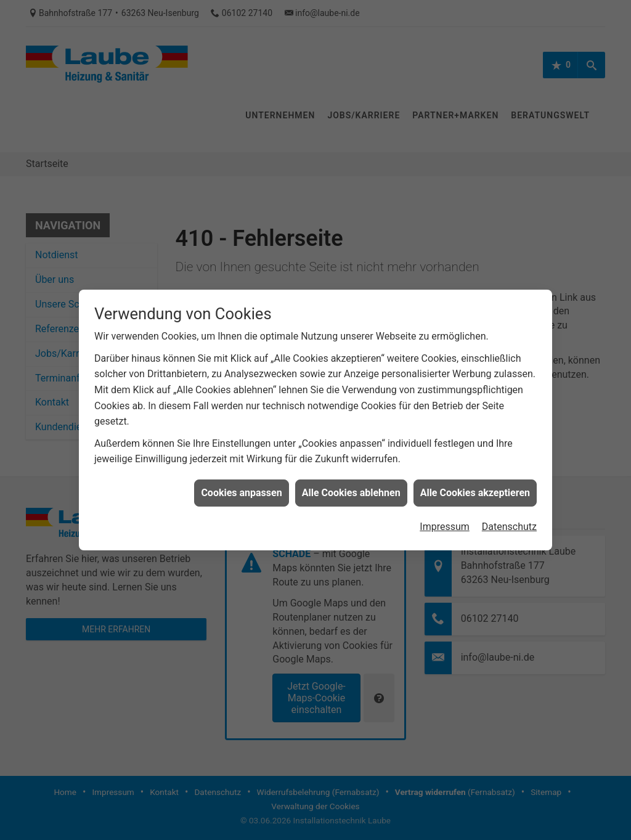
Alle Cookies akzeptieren (475, 485)
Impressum (445, 519)
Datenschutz (509, 519)
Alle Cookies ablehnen (351, 485)
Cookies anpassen (241, 485)
